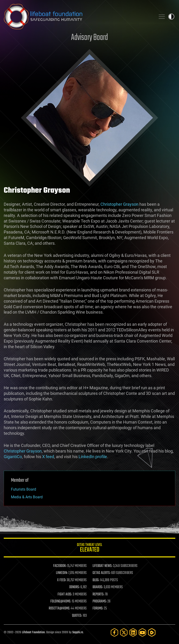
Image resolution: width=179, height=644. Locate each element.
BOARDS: (98, 587)
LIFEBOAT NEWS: (102, 566)
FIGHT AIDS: (65, 594)
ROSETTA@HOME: (59, 609)
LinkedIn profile (93, 457)
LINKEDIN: (62, 573)
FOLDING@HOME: (61, 602)
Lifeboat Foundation (33, 632)
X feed (48, 457)
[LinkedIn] (133, 632)
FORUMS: (98, 609)
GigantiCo (13, 457)
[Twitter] (124, 632)
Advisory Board (89, 38)
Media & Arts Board (27, 497)
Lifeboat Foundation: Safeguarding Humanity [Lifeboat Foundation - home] (78, 17)
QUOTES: (77, 616)
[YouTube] (142, 632)
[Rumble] (152, 632)
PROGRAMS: (100, 602)
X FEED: (62, 580)
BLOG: (96, 580)
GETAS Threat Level (89, 548)
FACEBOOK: (60, 566)
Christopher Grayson (119, 204)
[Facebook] (114, 632)
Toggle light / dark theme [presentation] (171, 17)
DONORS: (74, 587)
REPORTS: (98, 594)
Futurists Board (24, 489)
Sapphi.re (78, 632)
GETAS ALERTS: (102, 573)
